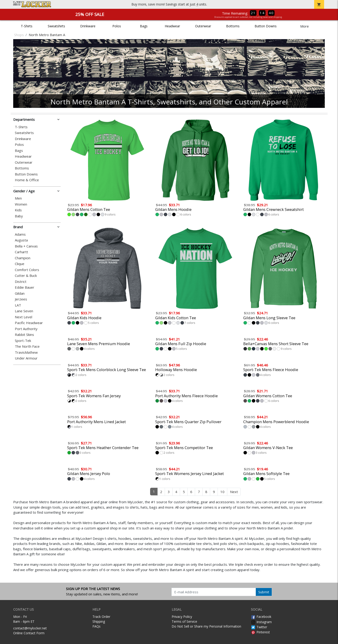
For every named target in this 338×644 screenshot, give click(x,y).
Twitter (259, 627)
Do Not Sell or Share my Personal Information (206, 626)
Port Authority (26, 329)
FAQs (96, 626)
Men (18, 198)
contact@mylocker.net (30, 628)
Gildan (20, 293)
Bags (144, 26)
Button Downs (266, 26)
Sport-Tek (23, 341)
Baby (19, 216)
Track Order (101, 617)
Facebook (261, 617)
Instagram (261, 622)
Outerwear (203, 26)
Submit (264, 592)
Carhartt (21, 252)
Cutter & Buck (26, 276)
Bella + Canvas (26, 246)
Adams (20, 234)
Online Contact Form (29, 633)
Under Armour (26, 358)
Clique (20, 264)
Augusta (21, 240)
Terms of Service (184, 621)
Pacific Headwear (29, 323)
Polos (117, 26)
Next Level (24, 317)
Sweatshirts (56, 26)
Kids (18, 210)
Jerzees (21, 299)
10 (222, 492)
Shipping (99, 621)
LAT (18, 305)
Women (21, 204)
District (21, 282)
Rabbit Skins (24, 335)
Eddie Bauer (25, 287)
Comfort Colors (27, 270)
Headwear (172, 26)
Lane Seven (24, 311)
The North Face (27, 346)
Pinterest (260, 632)
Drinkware (88, 26)
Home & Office (27, 180)
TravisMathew (26, 352)
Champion (23, 258)
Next (234, 492)
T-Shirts (27, 26)
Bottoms (233, 26)
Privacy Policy (182, 617)
